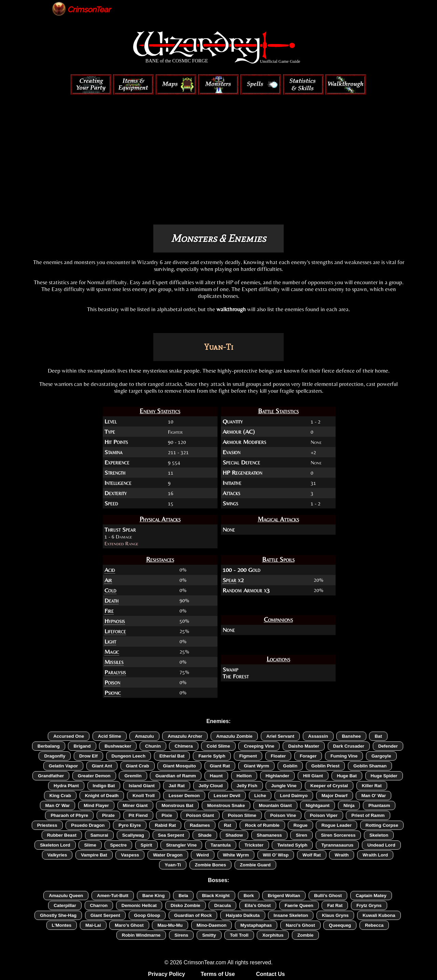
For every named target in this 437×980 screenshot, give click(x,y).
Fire (109, 611)
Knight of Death (102, 796)
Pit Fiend (138, 815)
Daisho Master (304, 746)
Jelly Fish (247, 786)
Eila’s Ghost (258, 905)
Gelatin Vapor (64, 766)
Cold (110, 590)
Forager (308, 756)
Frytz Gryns (369, 905)
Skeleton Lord (55, 845)
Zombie (305, 935)
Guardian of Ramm (176, 776)
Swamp (230, 669)
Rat (228, 825)
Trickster (254, 845)
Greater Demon (94, 776)
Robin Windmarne (141, 935)
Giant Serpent (105, 915)
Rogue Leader (336, 825)
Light (110, 642)
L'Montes (62, 925)
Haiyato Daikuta (243, 915)
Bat (378, 736)
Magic (112, 652)
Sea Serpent (171, 835)
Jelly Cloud (211, 786)
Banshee (351, 736)
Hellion (244, 776)
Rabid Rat (165, 825)
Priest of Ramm (368, 815)
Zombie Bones (210, 865)
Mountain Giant (275, 805)
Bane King (154, 896)
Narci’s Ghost (300, 925)
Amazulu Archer (185, 736)
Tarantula (221, 845)
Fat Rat (335, 905)
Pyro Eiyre (130, 825)
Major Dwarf (335, 796)
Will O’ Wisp (276, 855)
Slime (90, 845)
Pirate (108, 815)
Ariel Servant (280, 736)
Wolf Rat (312, 855)
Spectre (118, 845)
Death (111, 601)
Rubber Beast (62, 835)
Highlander (277, 776)
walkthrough (231, 309)
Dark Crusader (349, 746)
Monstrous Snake (226, 805)
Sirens (181, 935)
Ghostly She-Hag (58, 915)
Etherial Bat (172, 756)
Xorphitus (273, 935)
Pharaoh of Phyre (69, 815)
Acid (110, 570)
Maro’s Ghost (129, 925)
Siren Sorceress (338, 835)
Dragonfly (55, 756)
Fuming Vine (344, 756)
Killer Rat (372, 786)
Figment (248, 756)
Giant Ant (102, 766)
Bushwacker (118, 746)
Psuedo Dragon (88, 825)
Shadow (234, 835)
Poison (112, 682)
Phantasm (379, 805)
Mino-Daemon (212, 925)
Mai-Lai (93, 925)
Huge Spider (384, 776)
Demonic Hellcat (139, 905)
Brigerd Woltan (284, 896)
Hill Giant (313, 776)
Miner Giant (135, 805)
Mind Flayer (96, 805)
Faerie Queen (299, 905)
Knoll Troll (144, 796)
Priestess (47, 825)
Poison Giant (200, 815)
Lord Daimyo (294, 796)
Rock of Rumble (262, 825)
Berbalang (49, 746)
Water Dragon (168, 855)
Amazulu (144, 736)
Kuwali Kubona (379, 915)
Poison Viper (324, 815)
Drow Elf (88, 756)
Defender (388, 746)
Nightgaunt (318, 805)
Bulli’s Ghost (328, 896)
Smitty (209, 935)
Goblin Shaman (370, 766)
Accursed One (69, 736)
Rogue (300, 825)
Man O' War (373, 796)
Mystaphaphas (256, 925)
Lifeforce (115, 631)
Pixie (167, 815)
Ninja (349, 805)
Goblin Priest (326, 766)
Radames (200, 825)
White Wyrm (236, 855)
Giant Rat (220, 766)
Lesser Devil (227, 796)
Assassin (318, 736)
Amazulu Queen (66, 896)
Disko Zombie (186, 905)
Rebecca (374, 925)
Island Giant (142, 786)
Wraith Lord (375, 855)
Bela (183, 896)
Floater (278, 756)
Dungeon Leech (129, 756)
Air (108, 580)
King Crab (60, 796)
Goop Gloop (147, 915)
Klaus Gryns (335, 915)
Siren (301, 835)
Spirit (146, 845)
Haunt (216, 776)
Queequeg (340, 925)
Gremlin (133, 776)
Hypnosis (115, 621)
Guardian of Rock (193, 915)
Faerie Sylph (212, 756)
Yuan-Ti (173, 865)
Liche (260, 796)
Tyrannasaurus (337, 845)
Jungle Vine (284, 786)
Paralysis (115, 672)
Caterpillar (65, 905)
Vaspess (130, 855)
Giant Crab (138, 766)
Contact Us (270, 974)
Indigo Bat (104, 786)
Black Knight (216, 896)
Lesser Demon (184, 796)
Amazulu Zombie (234, 736)
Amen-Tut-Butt (113, 896)
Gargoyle (381, 756)
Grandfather (51, 776)
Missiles (114, 662)
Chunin (153, 746)
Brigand (82, 746)
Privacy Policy (167, 974)
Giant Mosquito (179, 766)
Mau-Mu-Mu (170, 925)
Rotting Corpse (382, 825)
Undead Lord (381, 845)
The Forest (236, 676)
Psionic (113, 693)
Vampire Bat (94, 855)
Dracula (222, 905)
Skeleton (379, 835)
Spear (229, 580)
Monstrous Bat (177, 805)
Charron (99, 905)
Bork (249, 896)
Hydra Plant (66, 786)
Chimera (184, 746)
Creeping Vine (259, 746)
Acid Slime (110, 736)
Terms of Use (218, 974)
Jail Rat (177, 786)
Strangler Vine (181, 845)
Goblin (290, 766)
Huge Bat (347, 776)
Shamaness (269, 835)
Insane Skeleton (291, 915)
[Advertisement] (219, 167)
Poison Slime (242, 815)
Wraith (342, 855)
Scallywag (133, 835)
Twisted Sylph (292, 845)
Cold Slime (218, 746)
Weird (203, 855)
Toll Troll (239, 935)
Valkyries (57, 855)
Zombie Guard (255, 865)
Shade (205, 835)
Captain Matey (371, 896)
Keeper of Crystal (329, 786)
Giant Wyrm (256, 766)
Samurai (99, 835)
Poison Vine (283, 815)
